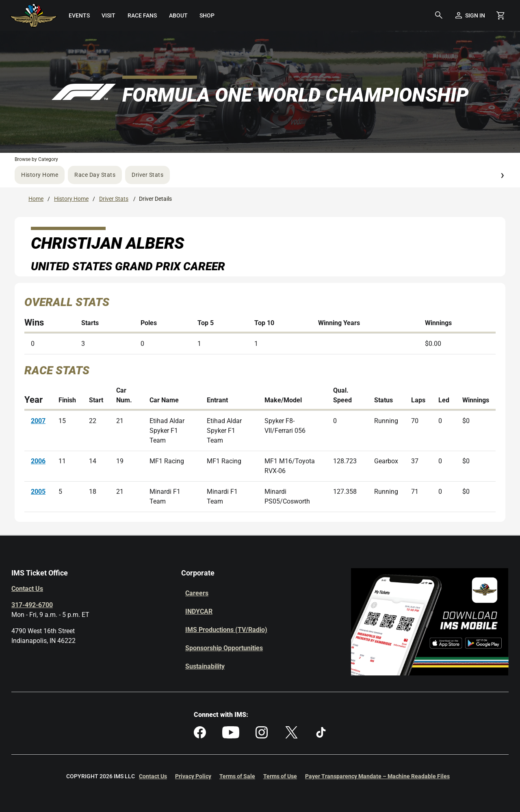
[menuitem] (79, 15)
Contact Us (27, 589)
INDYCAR (199, 611)
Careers (197, 593)
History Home (40, 175)
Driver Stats (147, 175)
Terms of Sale (237, 776)
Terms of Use (280, 776)
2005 (38, 492)
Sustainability (205, 666)
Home (36, 199)
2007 (38, 421)
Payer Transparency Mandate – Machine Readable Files (377, 776)
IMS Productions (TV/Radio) (226, 630)
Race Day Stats (95, 175)
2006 (38, 461)
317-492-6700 (32, 605)
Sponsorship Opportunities (224, 648)
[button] (439, 15)
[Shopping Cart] (500, 15)
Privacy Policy (193, 776)
